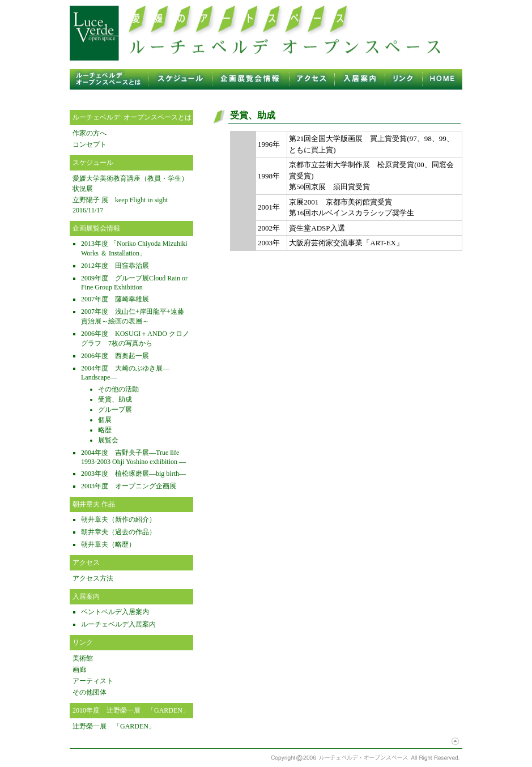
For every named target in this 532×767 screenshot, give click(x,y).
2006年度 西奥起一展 (115, 356)
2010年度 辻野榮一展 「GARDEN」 (131, 710)
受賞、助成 (115, 399)
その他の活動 (118, 389)
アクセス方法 (93, 578)
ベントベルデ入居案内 (115, 612)
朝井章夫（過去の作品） (118, 532)
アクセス (86, 563)
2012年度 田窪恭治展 (115, 266)
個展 (105, 420)
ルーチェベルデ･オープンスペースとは (132, 117)
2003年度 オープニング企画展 (129, 486)
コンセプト (90, 144)
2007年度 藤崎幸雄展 (115, 299)
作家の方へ (90, 133)
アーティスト (93, 681)
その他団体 (90, 692)
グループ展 (115, 410)
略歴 (105, 430)
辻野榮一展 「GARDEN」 (114, 726)
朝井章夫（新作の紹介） (118, 519)
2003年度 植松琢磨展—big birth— (133, 474)
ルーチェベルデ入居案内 (118, 624)
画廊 (79, 670)
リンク (83, 642)
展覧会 (108, 440)
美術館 (83, 658)
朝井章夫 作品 (94, 504)
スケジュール (93, 163)
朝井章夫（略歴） (108, 544)
